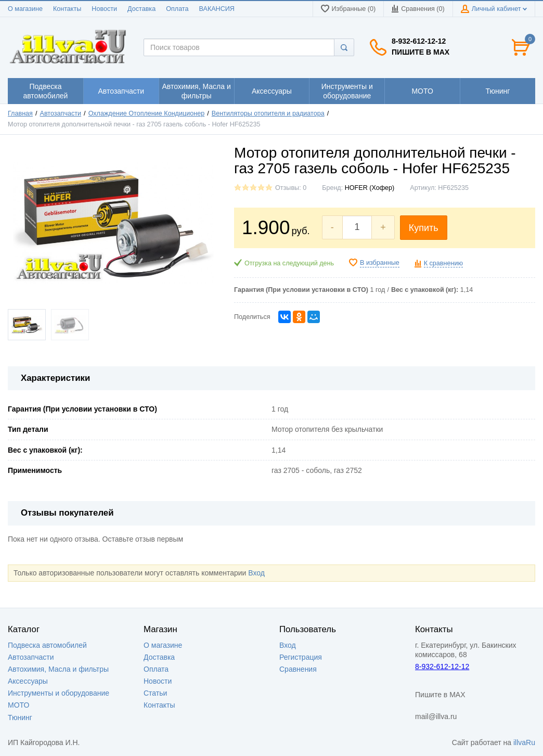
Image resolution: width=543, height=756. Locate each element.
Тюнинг (20, 717)
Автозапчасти (61, 113)
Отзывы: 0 (291, 188)
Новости (104, 9)
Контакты (67, 9)
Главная (20, 113)
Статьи (155, 693)
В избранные (380, 263)
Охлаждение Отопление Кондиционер (147, 113)
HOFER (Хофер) (370, 188)
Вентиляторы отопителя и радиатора (268, 113)
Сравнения (298, 669)
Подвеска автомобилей (47, 645)
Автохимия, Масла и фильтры (58, 669)
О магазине (25, 9)
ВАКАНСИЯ (217, 9)
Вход (256, 573)
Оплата (177, 9)
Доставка (141, 9)
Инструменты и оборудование (59, 693)
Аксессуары (28, 681)
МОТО (18, 705)
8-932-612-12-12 (419, 41)
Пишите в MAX (421, 52)
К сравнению (443, 263)
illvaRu (524, 742)
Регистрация (301, 657)
